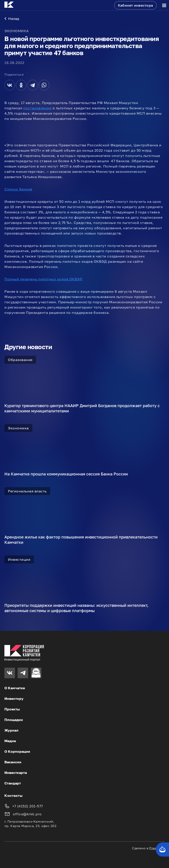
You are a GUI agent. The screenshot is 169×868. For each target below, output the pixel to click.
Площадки (14, 720)
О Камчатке (15, 688)
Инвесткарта (16, 773)
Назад (12, 19)
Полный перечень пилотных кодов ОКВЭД (43, 279)
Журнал (11, 730)
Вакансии (13, 762)
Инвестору (14, 698)
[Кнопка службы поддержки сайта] (162, 849)
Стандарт (13, 783)
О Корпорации (17, 751)
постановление (38, 108)
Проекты (12, 709)
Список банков (18, 189)
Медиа (10, 741)
